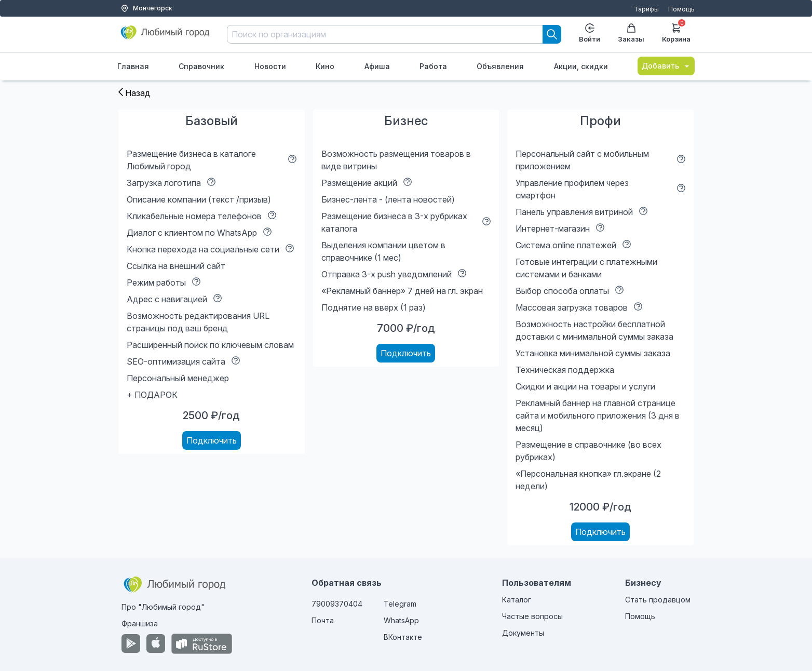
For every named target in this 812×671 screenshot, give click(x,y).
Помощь (681, 9)
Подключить (212, 440)
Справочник (201, 66)
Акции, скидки (581, 66)
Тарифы (646, 9)
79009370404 (337, 604)
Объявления (500, 66)
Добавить (666, 66)
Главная (133, 66)
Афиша (377, 66)
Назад (134, 93)
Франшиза (140, 623)
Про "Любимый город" (163, 607)
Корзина (676, 32)
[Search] (552, 34)
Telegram (400, 604)
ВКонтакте (403, 637)
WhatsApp (401, 620)
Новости (270, 66)
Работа (433, 66)
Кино (325, 66)
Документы (523, 633)
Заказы (631, 33)
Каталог (517, 600)
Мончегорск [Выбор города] (146, 8)
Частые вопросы (532, 616)
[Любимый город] (165, 37)
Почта (323, 620)
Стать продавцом (658, 600)
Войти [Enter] (590, 33)
